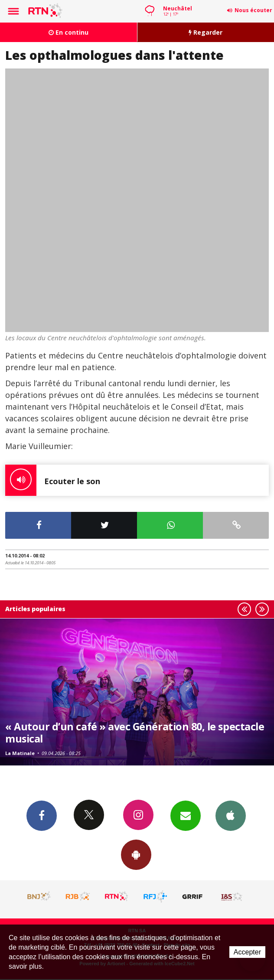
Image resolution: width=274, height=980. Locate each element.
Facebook (42, 815)
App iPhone (231, 815)
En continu (68, 32)
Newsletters (186, 815)
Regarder (205, 32)
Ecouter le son (53, 480)
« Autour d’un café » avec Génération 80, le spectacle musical (135, 733)
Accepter (247, 952)
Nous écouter (253, 10)
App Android (136, 854)
